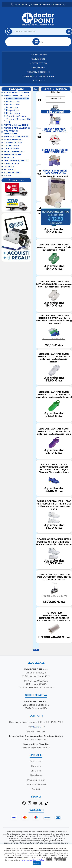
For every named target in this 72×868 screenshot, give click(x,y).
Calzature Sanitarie (17, 98)
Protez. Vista (13, 113)
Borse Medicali (13, 140)
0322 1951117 (38, 727)
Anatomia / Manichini (16, 125)
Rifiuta (49, 860)
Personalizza (60, 860)
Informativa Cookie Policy (33, 860)
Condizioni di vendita (38, 76)
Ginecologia (11, 164)
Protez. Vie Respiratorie (13, 109)
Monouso (10, 170)
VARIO (7, 176)
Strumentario (13, 173)
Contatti (38, 81)
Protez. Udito (13, 105)
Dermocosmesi (13, 143)
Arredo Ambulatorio (17, 128)
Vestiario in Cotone (16, 116)
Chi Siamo (38, 68)
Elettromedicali (14, 152)
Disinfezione (11, 149)
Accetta (37, 863)
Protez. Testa (13, 102)
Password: (56, 98)
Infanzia (9, 167)
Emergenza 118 (13, 155)
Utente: (56, 92)
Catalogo (38, 59)
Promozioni (38, 55)
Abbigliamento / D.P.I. (17, 96)
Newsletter (38, 63)
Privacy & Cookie (38, 72)
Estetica (9, 158)
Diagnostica (11, 146)
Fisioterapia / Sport (16, 161)
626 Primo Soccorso (16, 93)
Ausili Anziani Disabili (17, 137)
